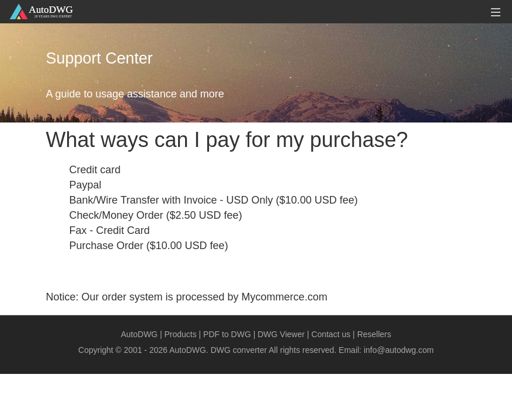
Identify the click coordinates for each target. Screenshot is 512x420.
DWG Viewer (281, 334)
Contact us (331, 334)
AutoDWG (139, 334)
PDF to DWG (227, 334)
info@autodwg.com (399, 350)
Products (180, 334)
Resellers (374, 334)
